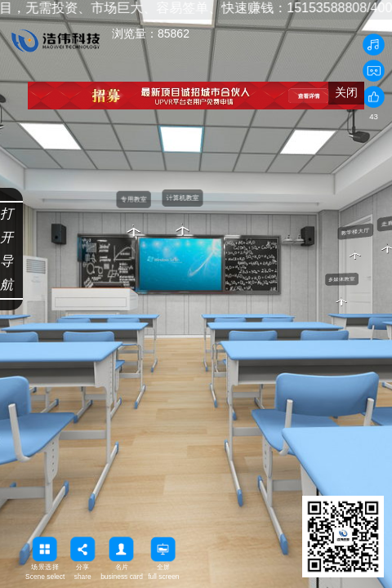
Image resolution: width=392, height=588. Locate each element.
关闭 (346, 92)
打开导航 (7, 249)
